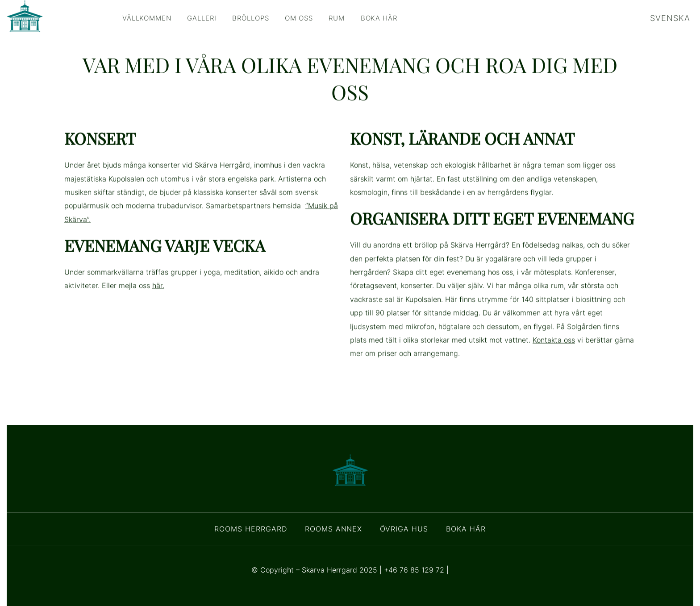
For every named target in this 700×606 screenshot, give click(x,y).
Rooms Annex (334, 529)
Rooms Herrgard (250, 529)
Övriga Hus (404, 529)
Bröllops (264, 18)
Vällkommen (150, 18)
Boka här (406, 18)
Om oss (318, 18)
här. (158, 302)
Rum (360, 18)
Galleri (211, 18)
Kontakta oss (554, 356)
